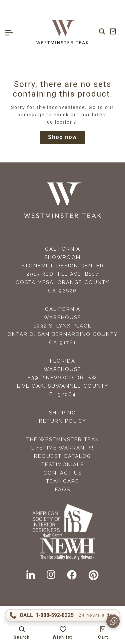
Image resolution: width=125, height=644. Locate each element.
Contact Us (63, 473)
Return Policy (63, 421)
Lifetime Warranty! (62, 448)
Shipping (62, 413)
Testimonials (63, 465)
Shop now (62, 137)
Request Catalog (63, 456)
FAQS (63, 490)
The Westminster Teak (63, 439)
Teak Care (62, 481)
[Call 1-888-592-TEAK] (62, 615)
